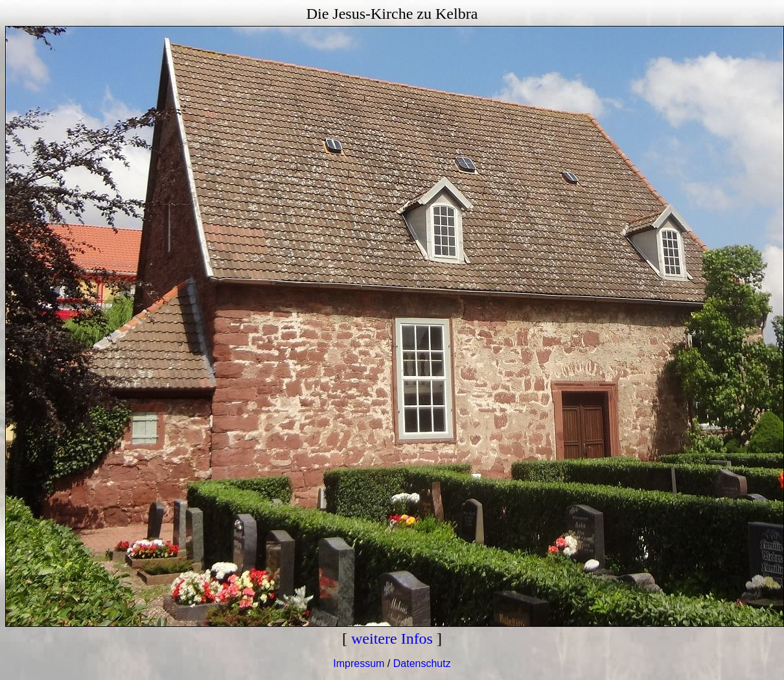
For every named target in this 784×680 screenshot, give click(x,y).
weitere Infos (392, 639)
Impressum (359, 663)
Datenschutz (422, 663)
